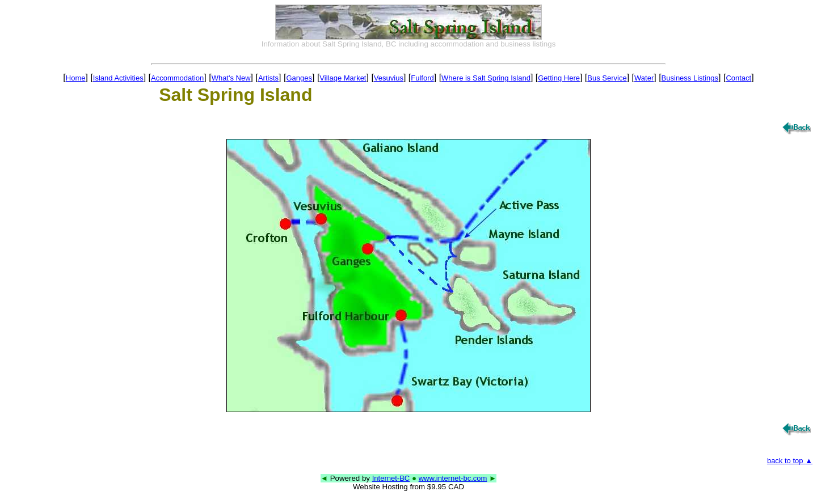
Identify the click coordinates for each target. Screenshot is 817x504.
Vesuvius (389, 78)
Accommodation (177, 78)
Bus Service (607, 78)
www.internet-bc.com (453, 478)
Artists (268, 78)
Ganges (299, 78)
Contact (738, 78)
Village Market (343, 78)
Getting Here (559, 78)
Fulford (422, 78)
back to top (790, 461)
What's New (231, 78)
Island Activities (118, 78)
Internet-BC (391, 478)
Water (644, 78)
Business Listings (690, 78)
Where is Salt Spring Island (486, 78)
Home (76, 78)
